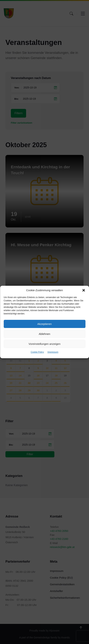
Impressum (53, 352)
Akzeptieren (44, 324)
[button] (84, 290)
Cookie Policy (37, 352)
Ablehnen (44, 334)
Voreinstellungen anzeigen (45, 344)
